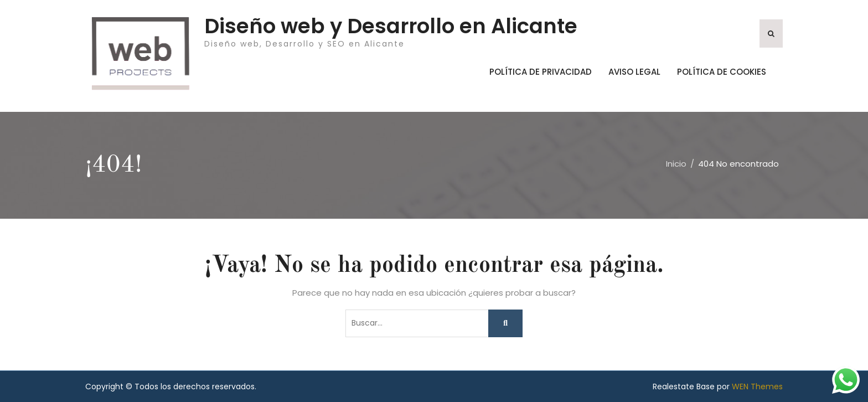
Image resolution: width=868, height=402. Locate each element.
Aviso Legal (634, 72)
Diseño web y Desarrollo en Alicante (391, 26)
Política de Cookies (722, 72)
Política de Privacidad (541, 72)
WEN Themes (757, 386)
